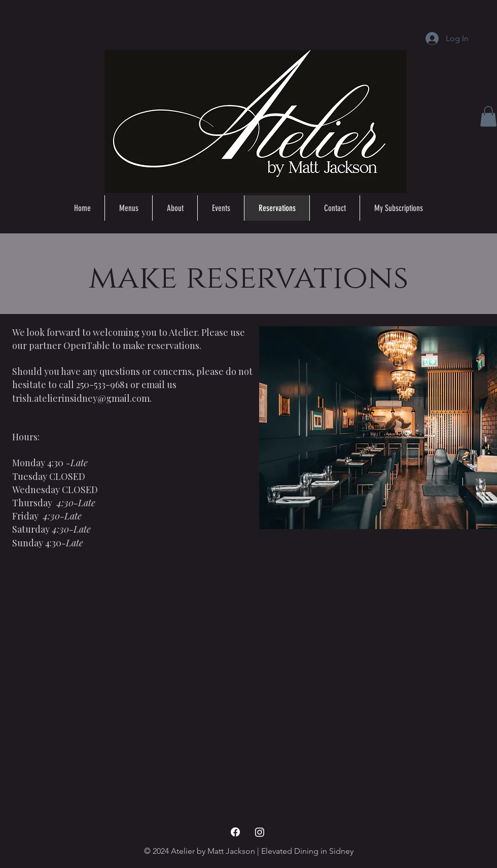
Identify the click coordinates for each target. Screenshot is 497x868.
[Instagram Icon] (260, 832)
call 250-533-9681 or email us (118, 385)
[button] (488, 116)
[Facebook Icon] (235, 832)
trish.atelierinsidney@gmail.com (81, 398)
